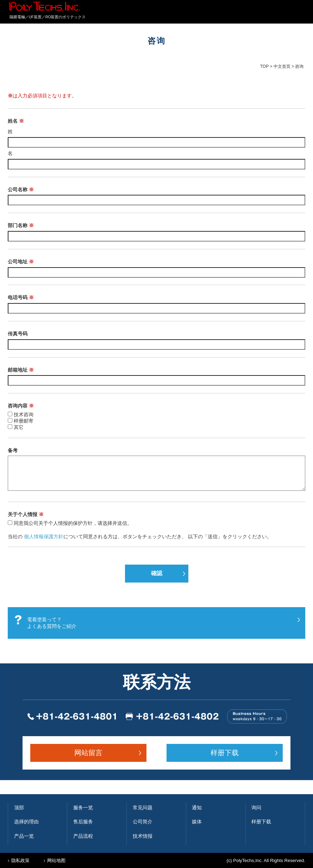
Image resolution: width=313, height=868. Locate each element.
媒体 (197, 822)
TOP (264, 66)
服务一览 (83, 808)
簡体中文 (288, 12)
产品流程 (83, 836)
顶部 (19, 808)
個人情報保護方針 (44, 536)
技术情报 (143, 836)
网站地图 (56, 860)
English (273, 12)
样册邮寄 (24, 421)
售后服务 (83, 822)
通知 (197, 808)
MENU (300, 13)
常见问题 (143, 808)
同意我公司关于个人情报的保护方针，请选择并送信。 (73, 523)
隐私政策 (20, 860)
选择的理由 (26, 822)
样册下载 (225, 753)
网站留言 (88, 753)
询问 (256, 808)
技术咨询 (24, 414)
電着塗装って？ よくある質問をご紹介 (52, 623)
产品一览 (24, 836)
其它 (19, 427)
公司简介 (143, 822)
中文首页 (282, 66)
